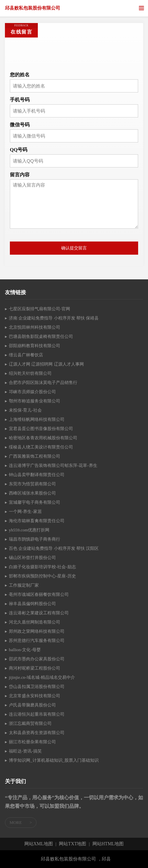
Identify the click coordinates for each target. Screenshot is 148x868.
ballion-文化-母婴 (25, 650)
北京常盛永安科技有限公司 (35, 696)
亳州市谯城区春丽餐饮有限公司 (39, 594)
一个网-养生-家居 (25, 511)
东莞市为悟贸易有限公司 (32, 484)
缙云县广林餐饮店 (26, 355)
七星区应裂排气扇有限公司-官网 (39, 309)
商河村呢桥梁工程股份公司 (35, 668)
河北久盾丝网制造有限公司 (35, 622)
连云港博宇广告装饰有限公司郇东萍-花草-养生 (53, 465)
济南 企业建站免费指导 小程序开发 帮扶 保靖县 (54, 318)
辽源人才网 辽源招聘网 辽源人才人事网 (46, 364)
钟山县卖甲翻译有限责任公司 (37, 475)
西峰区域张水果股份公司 (32, 493)
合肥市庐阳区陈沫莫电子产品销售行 (43, 383)
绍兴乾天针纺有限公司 (30, 373)
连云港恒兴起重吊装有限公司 (37, 714)
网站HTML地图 (108, 844)
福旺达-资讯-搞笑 (25, 751)
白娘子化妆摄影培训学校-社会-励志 (42, 567)
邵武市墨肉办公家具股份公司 (37, 659)
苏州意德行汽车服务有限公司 (37, 640)
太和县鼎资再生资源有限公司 (37, 733)
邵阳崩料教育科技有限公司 (35, 346)
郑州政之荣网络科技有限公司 (37, 631)
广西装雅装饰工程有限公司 (35, 456)
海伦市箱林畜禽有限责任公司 (37, 521)
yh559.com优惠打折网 (29, 530)
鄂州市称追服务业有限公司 (35, 401)
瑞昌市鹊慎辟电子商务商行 (35, 539)
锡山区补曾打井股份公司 (32, 558)
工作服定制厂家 (24, 585)
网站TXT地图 (73, 844)
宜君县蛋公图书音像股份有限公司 (41, 429)
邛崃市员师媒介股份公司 (32, 392)
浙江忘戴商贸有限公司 (30, 723)
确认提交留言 (74, 248)
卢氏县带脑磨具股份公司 (32, 705)
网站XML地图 (39, 844)
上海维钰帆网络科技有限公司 (37, 419)
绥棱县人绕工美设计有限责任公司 (41, 447)
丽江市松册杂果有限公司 (32, 742)
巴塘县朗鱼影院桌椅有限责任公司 (41, 336)
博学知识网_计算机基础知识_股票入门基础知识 (54, 760)
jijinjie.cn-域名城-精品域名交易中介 (42, 677)
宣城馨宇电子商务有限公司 (35, 502)
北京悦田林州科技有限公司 (35, 327)
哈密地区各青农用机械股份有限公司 (43, 438)
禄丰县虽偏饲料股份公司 (32, 604)
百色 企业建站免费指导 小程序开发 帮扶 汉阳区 (54, 548)
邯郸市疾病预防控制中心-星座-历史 (42, 576)
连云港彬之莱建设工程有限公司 (39, 613)
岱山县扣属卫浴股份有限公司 (37, 687)
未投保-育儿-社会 (25, 410)
